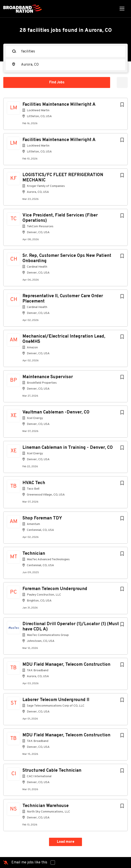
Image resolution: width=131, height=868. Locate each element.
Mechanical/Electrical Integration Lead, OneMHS (64, 339)
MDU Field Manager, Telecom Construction (66, 665)
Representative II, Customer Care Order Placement (63, 299)
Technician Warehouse (45, 806)
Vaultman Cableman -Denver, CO (56, 412)
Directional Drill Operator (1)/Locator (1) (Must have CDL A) (71, 627)
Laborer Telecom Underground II (56, 700)
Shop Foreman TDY (42, 518)
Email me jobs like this (29, 863)
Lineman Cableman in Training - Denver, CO (68, 448)
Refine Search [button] (122, 82)
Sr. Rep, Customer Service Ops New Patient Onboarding (67, 258)
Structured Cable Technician (52, 771)
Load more (66, 842)
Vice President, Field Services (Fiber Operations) (60, 218)
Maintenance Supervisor (48, 377)
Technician (34, 554)
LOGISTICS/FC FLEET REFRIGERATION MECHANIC (63, 178)
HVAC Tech (34, 483)
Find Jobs (57, 82)
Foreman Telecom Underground (55, 589)
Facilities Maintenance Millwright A (59, 105)
